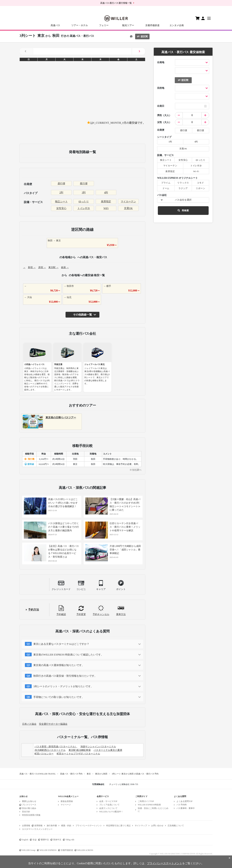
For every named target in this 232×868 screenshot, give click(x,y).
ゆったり (84, 201)
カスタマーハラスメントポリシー (37, 829)
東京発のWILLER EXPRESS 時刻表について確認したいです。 (68, 655)
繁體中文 (45, 840)
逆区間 (142, 37)
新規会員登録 (67, 801)
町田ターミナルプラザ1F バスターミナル (78, 754)
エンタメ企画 (177, 25)
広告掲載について (176, 826)
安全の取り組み (29, 808)
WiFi (106, 208)
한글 (35, 840)
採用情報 (38, 826)
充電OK (128, 208)
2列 (61, 192)
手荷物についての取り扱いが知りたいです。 (59, 697)
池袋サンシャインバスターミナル (98, 747)
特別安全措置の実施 (31, 815)
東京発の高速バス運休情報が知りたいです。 (59, 665)
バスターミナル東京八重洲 (108, 750)
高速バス (55, 25)
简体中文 (57, 840)
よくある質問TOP (184, 801)
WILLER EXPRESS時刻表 (149, 805)
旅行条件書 (52, 826)
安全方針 (26, 812)
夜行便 (84, 183)
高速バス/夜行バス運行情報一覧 (116, 3)
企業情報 (26, 826)
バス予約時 (182, 805)
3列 (84, 192)
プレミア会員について (109, 805)
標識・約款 (66, 826)
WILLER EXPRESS (48, 850)
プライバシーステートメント (89, 826)
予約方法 (34, 610)
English (25, 840)
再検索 (183, 211)
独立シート (61, 201)
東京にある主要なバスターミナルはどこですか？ (61, 644)
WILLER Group (29, 850)
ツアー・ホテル (80, 25)
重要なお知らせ (29, 801)
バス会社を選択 (183, 200)
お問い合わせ (157, 826)
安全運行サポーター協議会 (53, 724)
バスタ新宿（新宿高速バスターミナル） (56, 747)
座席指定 (106, 201)
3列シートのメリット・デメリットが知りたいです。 (63, 686)
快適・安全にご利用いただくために (153, 810)
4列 (106, 192)
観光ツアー (128, 25)
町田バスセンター (44, 754)
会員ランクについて (108, 808)
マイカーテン (128, 201)
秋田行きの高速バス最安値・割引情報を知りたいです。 (65, 676)
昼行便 (61, 183)
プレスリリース (29, 805)
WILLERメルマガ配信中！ (111, 812)
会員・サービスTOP (108, 801)
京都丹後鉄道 (152, 25)
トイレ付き (84, 208)
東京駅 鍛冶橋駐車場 (80, 750)
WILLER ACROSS (85, 850)
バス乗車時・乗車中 (186, 808)
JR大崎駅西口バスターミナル (50, 750)
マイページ (66, 805)
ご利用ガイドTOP (146, 801)
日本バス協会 (29, 724)
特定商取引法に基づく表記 (118, 826)
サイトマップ (141, 826)
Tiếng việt (70, 840)
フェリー (104, 25)
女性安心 (61, 208)
